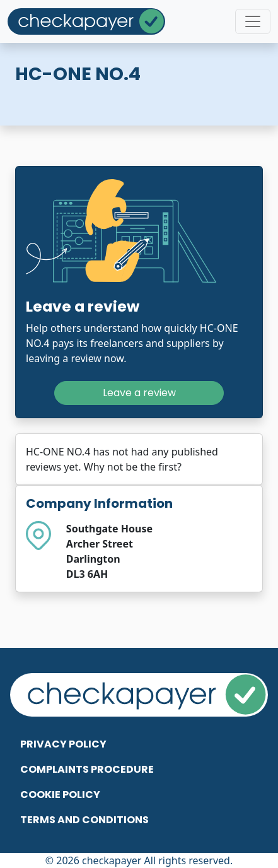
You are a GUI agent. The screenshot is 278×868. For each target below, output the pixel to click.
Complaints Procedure (87, 769)
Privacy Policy (63, 744)
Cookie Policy (60, 795)
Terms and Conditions (84, 820)
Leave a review (139, 393)
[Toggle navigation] (253, 21)
